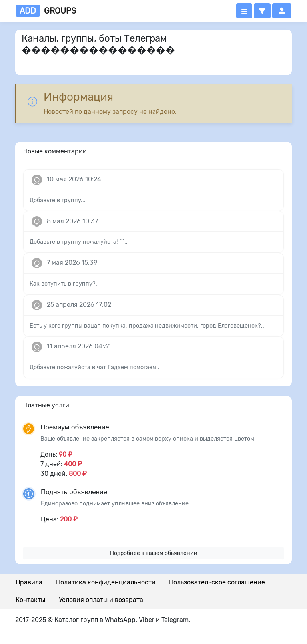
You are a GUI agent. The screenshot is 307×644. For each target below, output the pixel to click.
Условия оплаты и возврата (101, 600)
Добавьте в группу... (58, 200)
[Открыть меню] (244, 11)
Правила (29, 582)
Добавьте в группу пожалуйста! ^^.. (79, 242)
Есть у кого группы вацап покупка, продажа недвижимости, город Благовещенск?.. (147, 326)
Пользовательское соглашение (217, 582)
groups (46, 11)
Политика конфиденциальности (106, 582)
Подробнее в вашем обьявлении (154, 553)
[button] (262, 11)
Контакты (30, 600)
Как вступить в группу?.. (64, 284)
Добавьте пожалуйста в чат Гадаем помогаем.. (95, 367)
